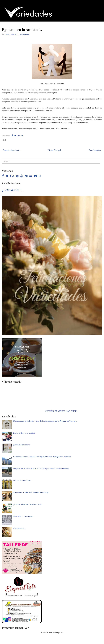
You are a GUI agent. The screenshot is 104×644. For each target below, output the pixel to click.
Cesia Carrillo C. (12, 35)
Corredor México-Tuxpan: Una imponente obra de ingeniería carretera (42, 457)
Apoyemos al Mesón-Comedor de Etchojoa (31, 492)
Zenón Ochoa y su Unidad (24, 433)
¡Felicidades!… (13, 190)
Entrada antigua (95, 150)
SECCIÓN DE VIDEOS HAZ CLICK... (62, 411)
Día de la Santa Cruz (22, 481)
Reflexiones (25, 35)
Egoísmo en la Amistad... (22, 29)
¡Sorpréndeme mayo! (22, 445)
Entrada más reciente (11, 150)
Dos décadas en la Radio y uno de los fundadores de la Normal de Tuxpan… (45, 421)
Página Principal (54, 150)
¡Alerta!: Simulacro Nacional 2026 (28, 504)
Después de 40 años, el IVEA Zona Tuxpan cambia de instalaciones (41, 469)
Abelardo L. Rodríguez (23, 516)
